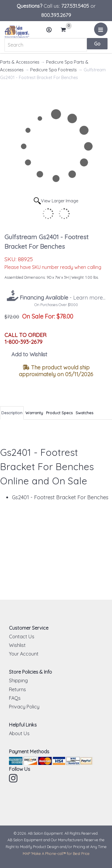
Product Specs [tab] (59, 413)
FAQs (15, 698)
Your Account (24, 654)
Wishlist (17, 645)
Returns (17, 689)
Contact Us (22, 637)
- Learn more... (62, 298)
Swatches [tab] (84, 413)
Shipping (18, 680)
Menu (102, 31)
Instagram (14, 778)
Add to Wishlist (29, 354)
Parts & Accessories (20, 62)
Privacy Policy (24, 707)
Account (51, 32)
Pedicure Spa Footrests (53, 70)
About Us (19, 733)
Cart (66, 30)
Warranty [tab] (34, 413)
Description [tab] (12, 413)
